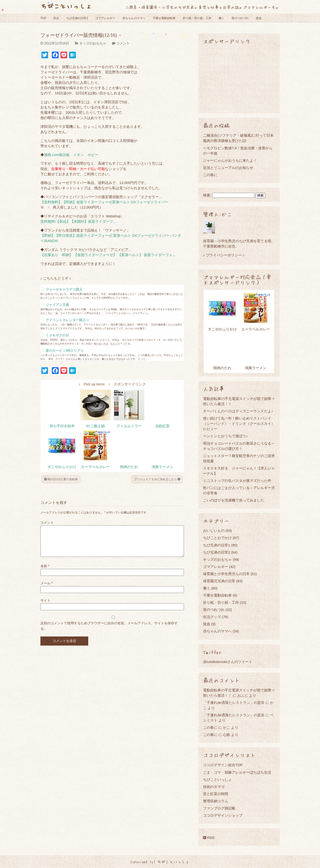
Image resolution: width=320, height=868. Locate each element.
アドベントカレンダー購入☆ (67, 320)
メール (47, 589)
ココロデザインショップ (223, 815)
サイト (45, 606)
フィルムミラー (129, 426)
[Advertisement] (239, 78)
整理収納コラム (216, 801)
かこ (226, 727)
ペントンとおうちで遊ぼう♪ (226, 436)
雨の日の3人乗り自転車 (61, 479)
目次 (56, 18)
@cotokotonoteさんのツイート (228, 662)
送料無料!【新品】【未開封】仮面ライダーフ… (79, 221)
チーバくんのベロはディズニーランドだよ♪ (238, 411)
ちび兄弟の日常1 (217, 545)
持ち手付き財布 (62, 426)
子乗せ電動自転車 (164, 18)
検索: (207, 195)
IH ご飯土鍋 (96, 426)
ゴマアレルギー (105, 18)
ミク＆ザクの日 (57, 335)
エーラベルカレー (95, 467)
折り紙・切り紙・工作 (197, 18)
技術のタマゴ (214, 787)
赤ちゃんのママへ (134, 18)
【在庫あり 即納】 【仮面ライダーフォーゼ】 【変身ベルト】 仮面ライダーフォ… (108, 255)
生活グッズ (212, 617)
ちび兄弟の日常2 (77, 18)
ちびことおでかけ (217, 538)
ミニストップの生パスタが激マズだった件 (237, 481)
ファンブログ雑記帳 (219, 808)
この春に (210, 175)
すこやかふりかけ (62, 467)
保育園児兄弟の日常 (219, 581)
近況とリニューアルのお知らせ (228, 168)
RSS (209, 838)
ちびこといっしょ (66, 6)
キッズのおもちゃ (93, 43)
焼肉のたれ (129, 467)
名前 (45, 572)
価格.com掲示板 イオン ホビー (71, 155)
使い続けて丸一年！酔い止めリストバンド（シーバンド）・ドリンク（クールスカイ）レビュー (239, 423)
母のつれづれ (240, 18)
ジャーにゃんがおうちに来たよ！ (230, 160)
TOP (43, 18)
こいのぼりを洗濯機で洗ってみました (234, 500)
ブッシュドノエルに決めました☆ (157, 479)
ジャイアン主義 (57, 305)
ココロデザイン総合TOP (223, 765)
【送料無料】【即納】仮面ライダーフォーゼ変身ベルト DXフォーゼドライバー (104, 202)
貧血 (259, 18)
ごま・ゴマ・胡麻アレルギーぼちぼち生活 (237, 772)
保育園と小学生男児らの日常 (226, 574)
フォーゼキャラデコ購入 (64, 289)
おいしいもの (214, 531)
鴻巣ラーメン (162, 467)
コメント (123, 43)
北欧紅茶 (162, 426)
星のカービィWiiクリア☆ (65, 350)
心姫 (226, 735)
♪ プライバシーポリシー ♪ (224, 255)
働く (221, 18)
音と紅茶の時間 (216, 794)
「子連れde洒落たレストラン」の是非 (234, 703)
